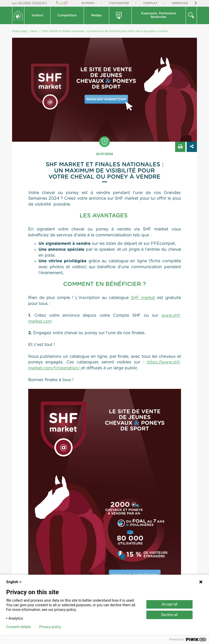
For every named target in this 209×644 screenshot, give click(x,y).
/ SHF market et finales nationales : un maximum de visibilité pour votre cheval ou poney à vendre (104, 31)
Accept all (169, 604)
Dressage (180, 3)
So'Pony (88, 3)
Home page (20, 31)
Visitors (37, 15)
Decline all (169, 615)
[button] (37, 15)
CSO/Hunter (119, 3)
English (14, 582)
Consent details (19, 627)
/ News (33, 31)
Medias (96, 15)
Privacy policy (50, 627)
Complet (150, 3)
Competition (67, 15)
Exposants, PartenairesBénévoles (159, 15)
